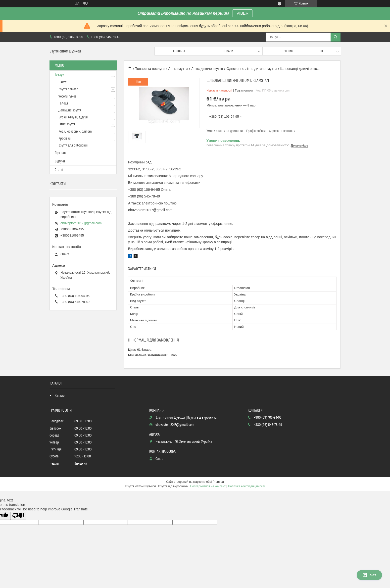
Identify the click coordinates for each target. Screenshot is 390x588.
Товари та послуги (150, 69)
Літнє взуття (178, 69)
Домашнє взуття (70, 110)
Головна (179, 51)
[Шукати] (336, 37)
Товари (228, 51)
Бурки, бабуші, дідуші (73, 117)
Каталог (60, 396)
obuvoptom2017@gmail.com (81, 223)
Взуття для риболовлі (73, 146)
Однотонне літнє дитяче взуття (252, 69)
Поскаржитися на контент (208, 486)
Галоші (63, 103)
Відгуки (60, 161)
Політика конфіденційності (246, 486)
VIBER (243, 13)
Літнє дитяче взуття (207, 69)
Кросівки (65, 139)
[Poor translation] (18, 516)
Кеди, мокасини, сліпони (75, 132)
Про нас (287, 51)
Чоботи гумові (68, 97)
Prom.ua (218, 482)
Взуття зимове (68, 89)
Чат (369, 575)
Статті (59, 170)
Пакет (62, 82)
